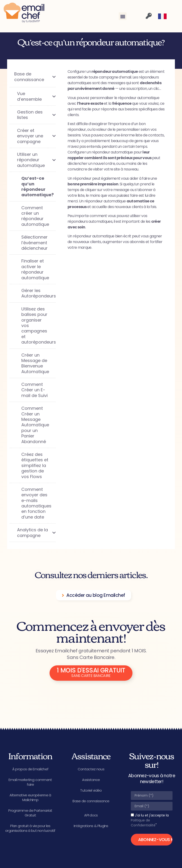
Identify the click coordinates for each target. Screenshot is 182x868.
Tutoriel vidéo (91, 790)
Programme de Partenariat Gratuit (30, 813)
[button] (123, 16)
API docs (91, 815)
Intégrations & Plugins (91, 826)
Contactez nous (91, 769)
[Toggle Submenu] (47, 77)
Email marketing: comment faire (30, 782)
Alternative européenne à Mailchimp (30, 797)
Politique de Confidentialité (143, 823)
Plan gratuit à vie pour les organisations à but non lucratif (30, 828)
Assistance (91, 780)
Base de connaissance (91, 801)
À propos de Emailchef (30, 769)
